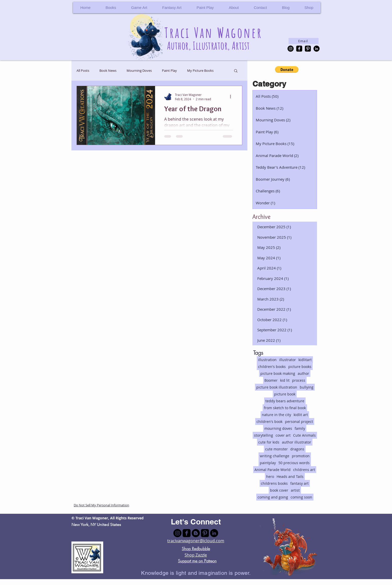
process (299, 380)
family (300, 428)
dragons (297, 449)
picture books (300, 367)
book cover (279, 490)
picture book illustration (277, 387)
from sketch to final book (285, 408)
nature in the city (276, 415)
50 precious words (294, 463)
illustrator (288, 360)
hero (270, 476)
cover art (283, 435)
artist (295, 490)
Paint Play (169, 71)
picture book (285, 394)
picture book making (278, 373)
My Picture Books (200, 71)
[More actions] (232, 97)
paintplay (268, 463)
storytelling (263, 435)
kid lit (285, 380)
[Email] (304, 41)
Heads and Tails (290, 476)
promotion (301, 456)
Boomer (271, 380)
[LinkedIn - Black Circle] (316, 49)
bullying (307, 387)
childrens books (274, 483)
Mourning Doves (139, 71)
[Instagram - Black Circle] (291, 49)
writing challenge (275, 456)
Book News (108, 71)
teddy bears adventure (285, 401)
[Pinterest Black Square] (308, 49)
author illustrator (297, 442)
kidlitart (305, 360)
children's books (272, 367)
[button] (309, 8)
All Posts (83, 71)
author (303, 373)
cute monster (276, 449)
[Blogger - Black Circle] (196, 533)
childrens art (304, 470)
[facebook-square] (299, 49)
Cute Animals (304, 435)
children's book (269, 422)
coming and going (273, 497)
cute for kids (269, 442)
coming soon (301, 497)
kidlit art (301, 415)
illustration (267, 360)
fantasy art (299, 483)
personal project (299, 422)
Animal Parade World (273, 470)
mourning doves (278, 428)
